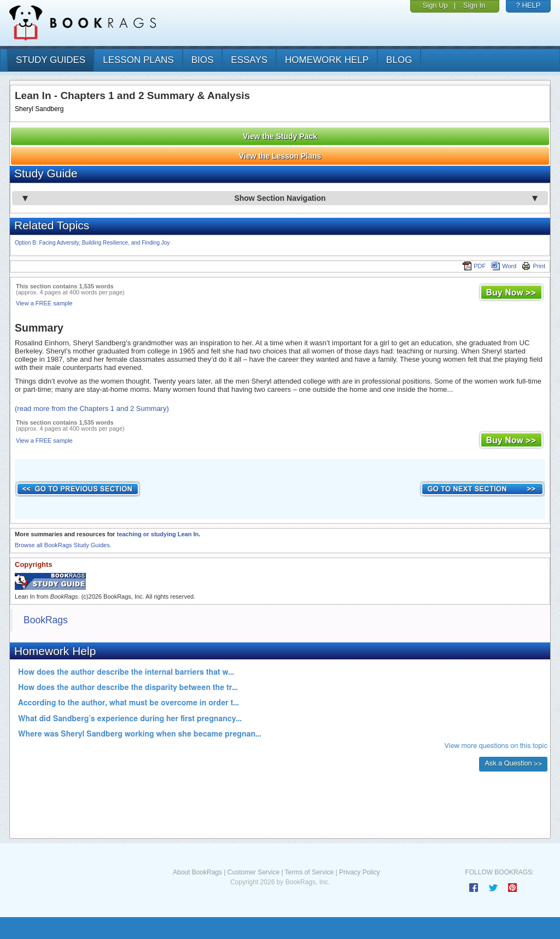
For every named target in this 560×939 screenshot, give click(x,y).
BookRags (46, 620)
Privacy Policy (360, 872)
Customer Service (253, 872)
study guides (51, 60)
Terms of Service (309, 872)
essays (249, 60)
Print (533, 266)
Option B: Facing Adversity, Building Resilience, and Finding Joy (92, 243)
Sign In (474, 5)
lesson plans (138, 60)
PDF (474, 266)
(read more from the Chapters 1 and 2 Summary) (92, 408)
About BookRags (197, 872)
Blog (399, 60)
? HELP (529, 5)
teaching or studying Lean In (157, 534)
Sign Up (435, 5)
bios (203, 60)
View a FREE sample (44, 303)
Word (504, 266)
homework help (327, 60)
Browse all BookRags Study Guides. (63, 545)
